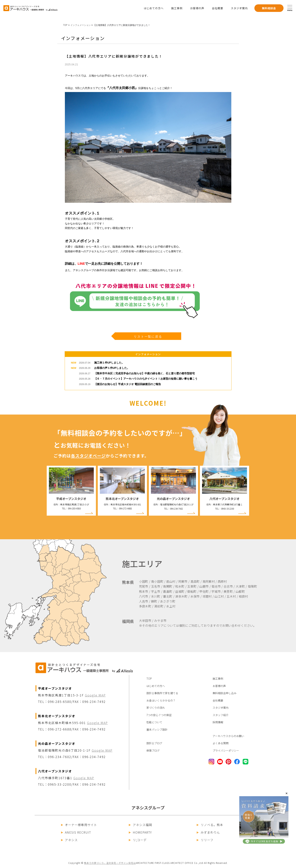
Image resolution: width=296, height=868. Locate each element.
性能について (154, 722)
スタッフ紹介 (221, 715)
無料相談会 (269, 8)
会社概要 (218, 8)
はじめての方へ (154, 8)
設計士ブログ (154, 743)
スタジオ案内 (239, 8)
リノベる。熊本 (210, 825)
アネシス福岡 (140, 825)
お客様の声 (197, 8)
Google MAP (95, 695)
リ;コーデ (138, 840)
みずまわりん (208, 832)
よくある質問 (221, 743)
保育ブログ (153, 750)
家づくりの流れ (156, 708)
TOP (65, 25)
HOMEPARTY (140, 832)
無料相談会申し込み (225, 693)
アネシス (70, 840)
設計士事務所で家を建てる (162, 693)
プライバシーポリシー (226, 750)
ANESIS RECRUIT (76, 832)
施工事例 (177, 8)
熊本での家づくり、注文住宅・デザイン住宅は (110, 863)
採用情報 (218, 722)
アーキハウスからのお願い (228, 736)
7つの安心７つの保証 (159, 715)
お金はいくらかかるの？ (161, 700)
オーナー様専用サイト (79, 825)
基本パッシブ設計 (157, 730)
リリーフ (205, 840)
